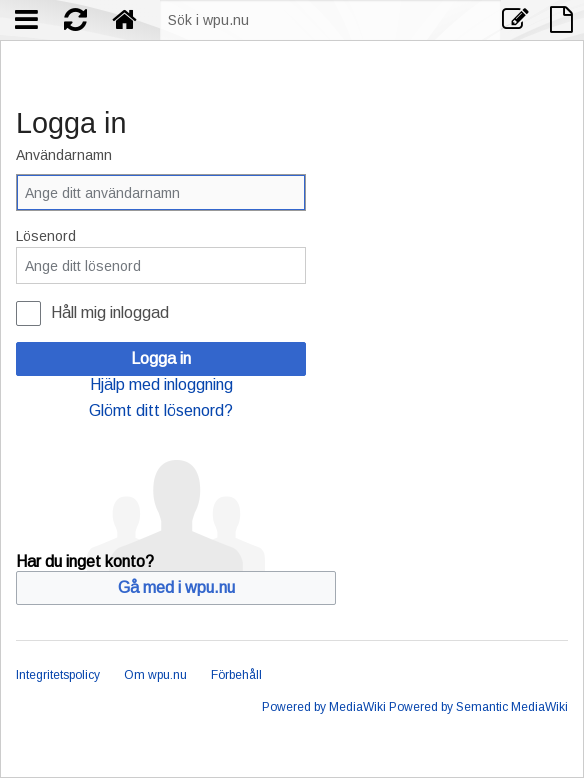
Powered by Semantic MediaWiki (478, 707)
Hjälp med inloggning (161, 384)
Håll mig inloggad (110, 312)
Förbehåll (236, 675)
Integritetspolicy (58, 675)
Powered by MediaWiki (324, 707)
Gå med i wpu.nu (176, 587)
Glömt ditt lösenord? (161, 410)
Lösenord (46, 236)
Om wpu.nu (155, 675)
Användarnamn (64, 155)
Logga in (161, 358)
